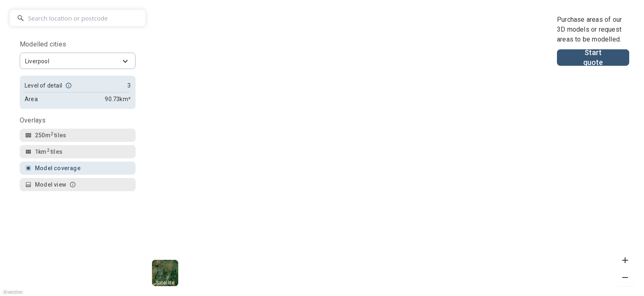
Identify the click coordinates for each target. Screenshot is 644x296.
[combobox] (78, 61)
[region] (322, 148)
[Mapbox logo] (13, 293)
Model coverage (53, 168)
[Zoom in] (625, 260)
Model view (51, 185)
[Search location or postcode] (78, 18)
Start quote (593, 58)
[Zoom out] (625, 277)
